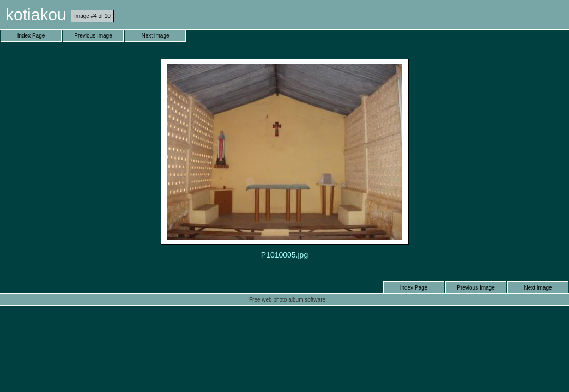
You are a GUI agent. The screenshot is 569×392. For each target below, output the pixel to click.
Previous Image (93, 36)
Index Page (31, 36)
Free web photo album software (287, 300)
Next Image (155, 36)
